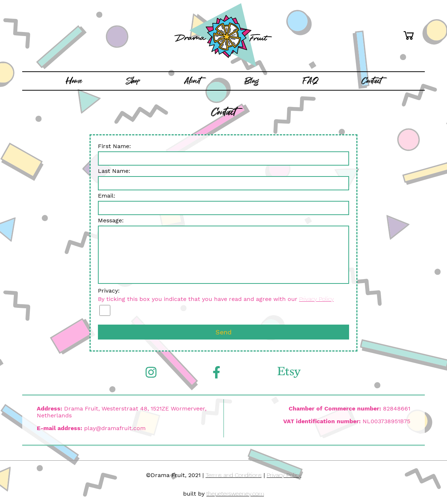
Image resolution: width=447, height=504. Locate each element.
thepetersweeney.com (235, 494)
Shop (133, 81)
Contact (371, 81)
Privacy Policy (317, 299)
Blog (252, 81)
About (192, 81)
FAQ (310, 81)
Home (74, 81)
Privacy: (224, 301)
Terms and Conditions (234, 475)
